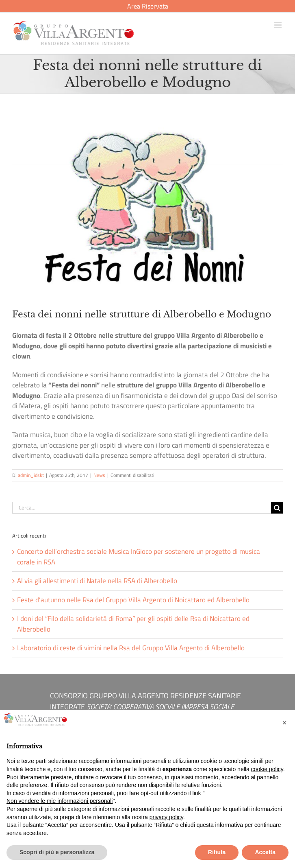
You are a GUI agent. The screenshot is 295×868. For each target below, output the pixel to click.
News (99, 475)
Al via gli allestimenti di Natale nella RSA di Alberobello (97, 581)
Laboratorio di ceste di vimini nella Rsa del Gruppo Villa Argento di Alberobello (131, 648)
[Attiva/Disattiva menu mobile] (279, 25)
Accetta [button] (265, 852)
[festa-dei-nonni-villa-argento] (147, 206)
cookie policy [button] (267, 769)
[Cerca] (277, 508)
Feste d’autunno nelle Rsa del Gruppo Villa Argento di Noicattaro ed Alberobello (133, 600)
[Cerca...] (142, 508)
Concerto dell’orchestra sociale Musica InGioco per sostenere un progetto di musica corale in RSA (139, 557)
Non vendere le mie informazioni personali (60, 801)
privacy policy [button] (166, 817)
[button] (284, 723)
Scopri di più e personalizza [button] (57, 852)
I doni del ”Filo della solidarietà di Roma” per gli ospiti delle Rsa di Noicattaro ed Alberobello (133, 624)
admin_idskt (31, 475)
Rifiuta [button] (217, 852)
